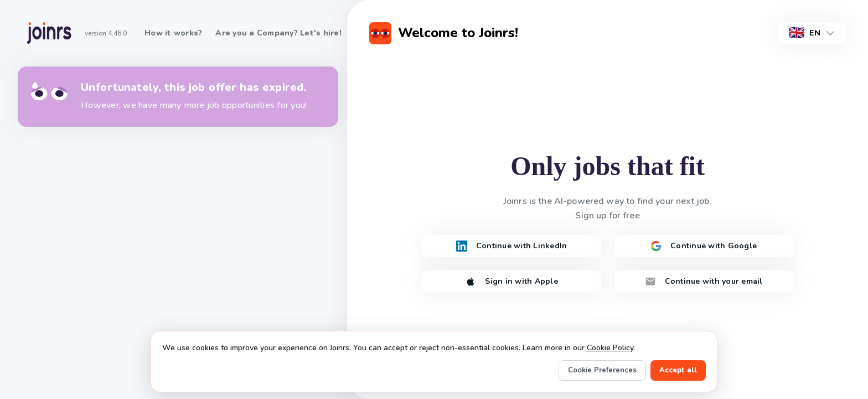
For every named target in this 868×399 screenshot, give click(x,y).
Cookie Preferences (602, 370)
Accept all (678, 370)
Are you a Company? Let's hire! (278, 33)
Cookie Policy (610, 348)
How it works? (173, 33)
